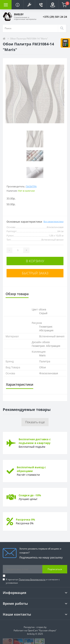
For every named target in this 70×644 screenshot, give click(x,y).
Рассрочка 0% (26, 520)
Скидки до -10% (30, 495)
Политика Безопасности (32, 579)
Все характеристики (53, 221)
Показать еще (35, 422)
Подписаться (55, 569)
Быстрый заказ (35, 273)
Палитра (31, 186)
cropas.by (41, 627)
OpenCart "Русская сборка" (42, 630)
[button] (29, 5)
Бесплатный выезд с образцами (31, 469)
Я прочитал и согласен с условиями (33, 581)
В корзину (35, 261)
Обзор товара (17, 294)
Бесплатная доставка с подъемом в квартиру (35, 441)
